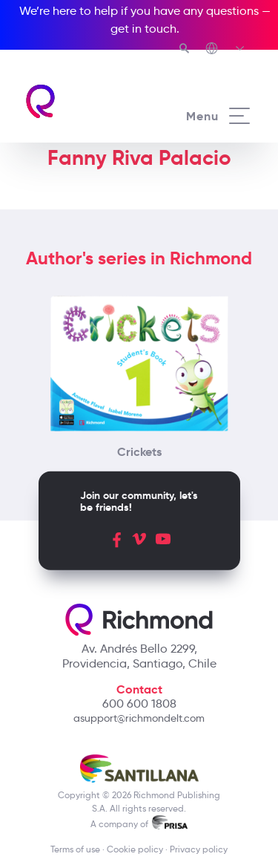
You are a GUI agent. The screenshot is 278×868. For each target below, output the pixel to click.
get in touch (143, 29)
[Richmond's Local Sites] (226, 50)
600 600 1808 (139, 704)
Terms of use (75, 849)
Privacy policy (199, 849)
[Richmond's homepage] (82, 101)
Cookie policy (135, 849)
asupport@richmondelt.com (139, 718)
